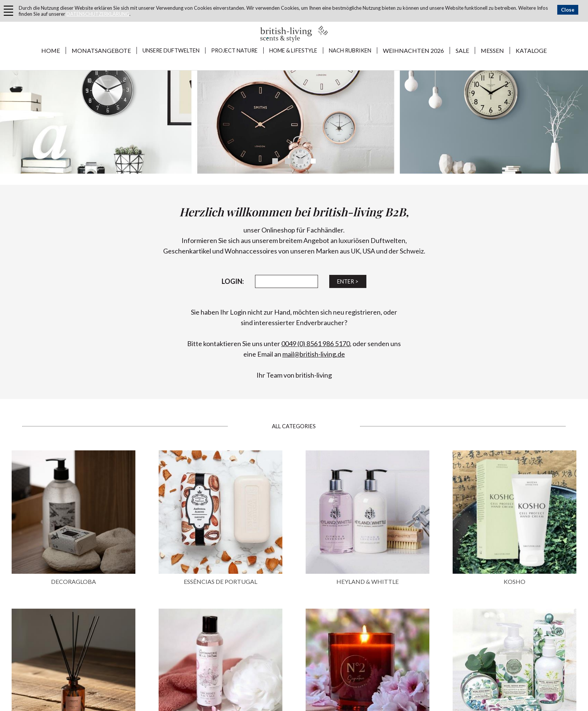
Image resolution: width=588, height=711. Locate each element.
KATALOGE (531, 50)
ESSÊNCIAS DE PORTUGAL (220, 581)
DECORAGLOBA (73, 581)
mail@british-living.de (314, 354)
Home (51, 50)
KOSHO (514, 581)
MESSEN (492, 50)
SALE (462, 50)
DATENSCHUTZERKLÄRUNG (98, 14)
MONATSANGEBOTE (101, 50)
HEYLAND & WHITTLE (367, 581)
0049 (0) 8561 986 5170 (316, 343)
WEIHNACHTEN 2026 (413, 50)
